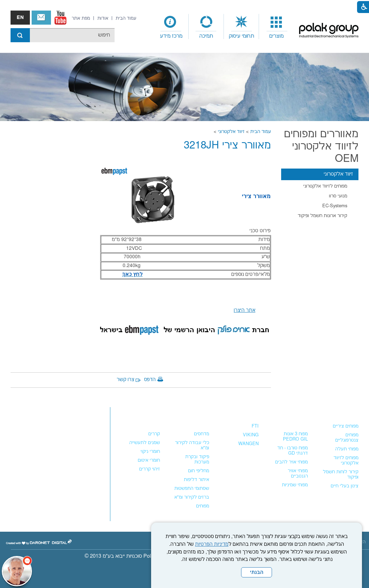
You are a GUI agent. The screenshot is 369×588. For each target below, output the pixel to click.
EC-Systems (335, 206)
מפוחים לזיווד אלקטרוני (325, 186)
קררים (154, 434)
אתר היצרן (245, 310)
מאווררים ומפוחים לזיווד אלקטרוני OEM (321, 147)
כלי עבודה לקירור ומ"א (192, 445)
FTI (255, 426)
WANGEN (248, 444)
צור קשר (41, 18)
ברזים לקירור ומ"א (192, 497)
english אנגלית (20, 18)
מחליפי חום (199, 471)
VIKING (251, 435)
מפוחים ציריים (346, 426)
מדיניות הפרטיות (212, 544)
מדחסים (202, 434)
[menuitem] (277, 27)
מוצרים (276, 36)
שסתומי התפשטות (192, 488)
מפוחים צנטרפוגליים (347, 438)
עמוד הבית (261, 132)
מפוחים (350, 412)
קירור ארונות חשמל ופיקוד (322, 216)
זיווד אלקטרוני (231, 132)
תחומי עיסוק (241, 36)
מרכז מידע (171, 36)
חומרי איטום (149, 460)
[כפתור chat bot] (17, 571)
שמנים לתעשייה (145, 443)
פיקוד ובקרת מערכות (197, 459)
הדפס (150, 380)
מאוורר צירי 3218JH (227, 146)
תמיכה (206, 36)
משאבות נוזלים (240, 412)
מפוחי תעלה (347, 449)
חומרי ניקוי (150, 451)
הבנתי (257, 573)
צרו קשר (125, 380)
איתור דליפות (196, 480)
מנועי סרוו (338, 196)
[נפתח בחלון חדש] (60, 18)
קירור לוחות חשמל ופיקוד (341, 475)
